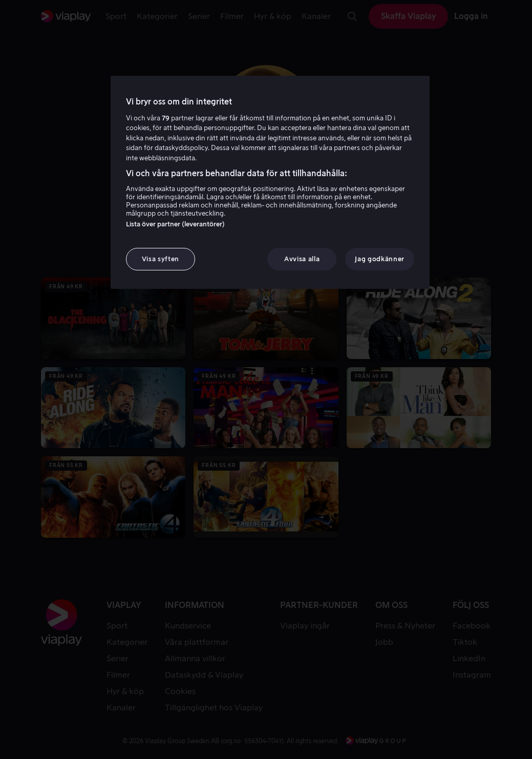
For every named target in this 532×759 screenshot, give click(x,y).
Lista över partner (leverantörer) (175, 224)
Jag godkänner (379, 259)
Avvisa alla (302, 259)
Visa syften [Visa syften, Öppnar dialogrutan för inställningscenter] (161, 259)
